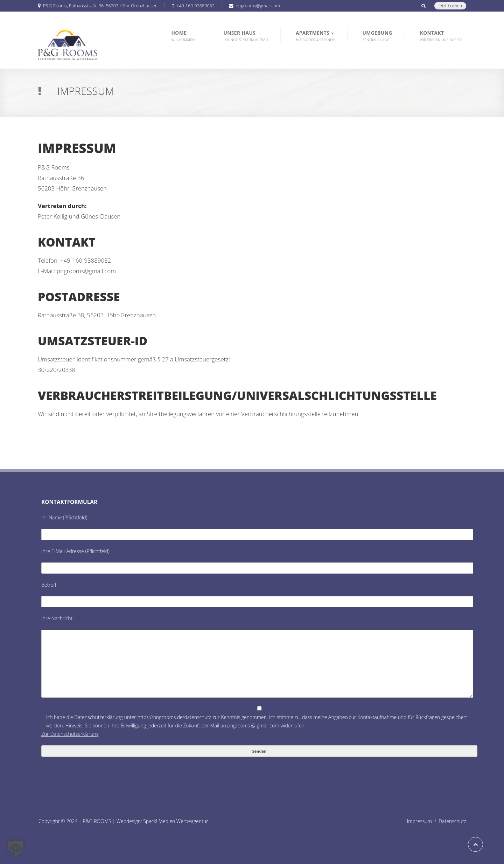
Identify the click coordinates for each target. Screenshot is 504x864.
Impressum (423, 821)
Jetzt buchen (450, 6)
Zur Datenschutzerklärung (70, 734)
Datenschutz (452, 821)
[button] (15, 849)
